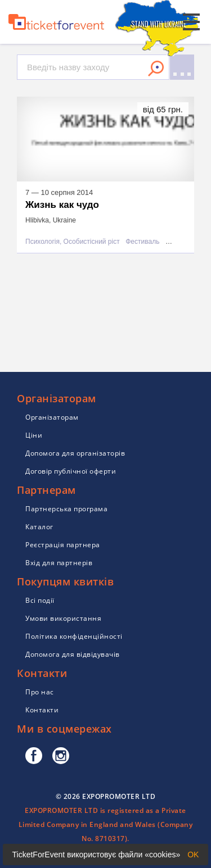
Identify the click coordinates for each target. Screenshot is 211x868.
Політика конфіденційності (74, 636)
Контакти (42, 710)
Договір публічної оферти (71, 471)
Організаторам (52, 417)
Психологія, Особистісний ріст (73, 242)
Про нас (40, 692)
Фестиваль (142, 242)
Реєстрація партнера (63, 545)
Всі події (40, 600)
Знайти (156, 69)
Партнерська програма (66, 509)
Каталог (39, 527)
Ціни (34, 435)
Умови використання (63, 618)
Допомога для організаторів (75, 453)
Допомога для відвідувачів (73, 654)
